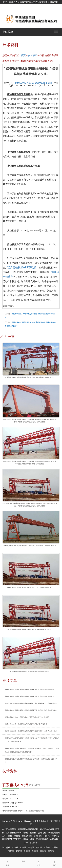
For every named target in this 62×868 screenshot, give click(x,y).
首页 (23, 55)
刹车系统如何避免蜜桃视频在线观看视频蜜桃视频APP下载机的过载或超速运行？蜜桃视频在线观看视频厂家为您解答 (30, 505)
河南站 (19, 851)
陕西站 (35, 851)
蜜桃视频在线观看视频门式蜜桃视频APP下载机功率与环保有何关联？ (30, 689)
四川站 (55, 848)
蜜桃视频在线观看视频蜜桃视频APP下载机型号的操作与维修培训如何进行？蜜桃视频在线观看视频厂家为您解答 (30, 463)
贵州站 (11, 851)
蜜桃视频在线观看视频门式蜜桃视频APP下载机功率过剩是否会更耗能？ (31, 710)
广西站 (27, 851)
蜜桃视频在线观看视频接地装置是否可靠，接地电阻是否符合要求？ (30, 377)
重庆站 (43, 851)
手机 (23, 861)
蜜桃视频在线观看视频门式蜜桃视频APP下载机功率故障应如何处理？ (30, 696)
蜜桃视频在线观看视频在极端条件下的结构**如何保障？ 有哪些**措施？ (30, 546)
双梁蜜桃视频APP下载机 (22, 267)
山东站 (23, 848)
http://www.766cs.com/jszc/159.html (34, 83)
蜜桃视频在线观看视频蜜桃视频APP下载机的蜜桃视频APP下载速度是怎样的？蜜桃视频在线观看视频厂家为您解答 (30, 421)
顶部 (54, 863)
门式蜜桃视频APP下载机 (17, 833)
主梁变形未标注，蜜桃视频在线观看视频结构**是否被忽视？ (27, 724)
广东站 (15, 848)
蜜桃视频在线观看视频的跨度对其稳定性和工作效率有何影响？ (30, 588)
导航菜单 (8, 32)
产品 (39, 863)
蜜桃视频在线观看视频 (28, 829)
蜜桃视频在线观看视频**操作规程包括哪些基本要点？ (30, 671)
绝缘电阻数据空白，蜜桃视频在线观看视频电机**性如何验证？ (28, 717)
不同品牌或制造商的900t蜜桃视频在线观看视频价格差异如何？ (30, 629)
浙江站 (39, 848)
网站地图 (7, 10)
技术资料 (33, 55)
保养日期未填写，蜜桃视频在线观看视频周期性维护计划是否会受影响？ (31, 731)
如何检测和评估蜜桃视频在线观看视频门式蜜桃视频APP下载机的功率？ (31, 703)
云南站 (31, 848)
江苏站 (47, 848)
